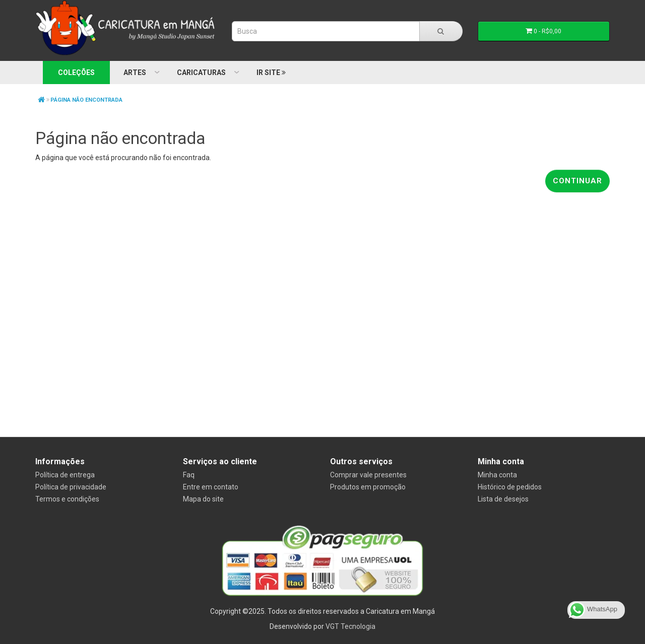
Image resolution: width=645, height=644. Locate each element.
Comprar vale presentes (368, 475)
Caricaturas (201, 73)
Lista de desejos (503, 499)
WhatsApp (593, 610)
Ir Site (271, 73)
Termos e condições (67, 499)
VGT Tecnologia (350, 626)
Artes (135, 73)
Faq (189, 475)
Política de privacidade (71, 487)
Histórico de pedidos (510, 487)
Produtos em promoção (368, 487)
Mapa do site (203, 499)
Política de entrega (65, 475)
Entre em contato (211, 487)
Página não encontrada (86, 100)
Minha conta (497, 475)
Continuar (577, 181)
